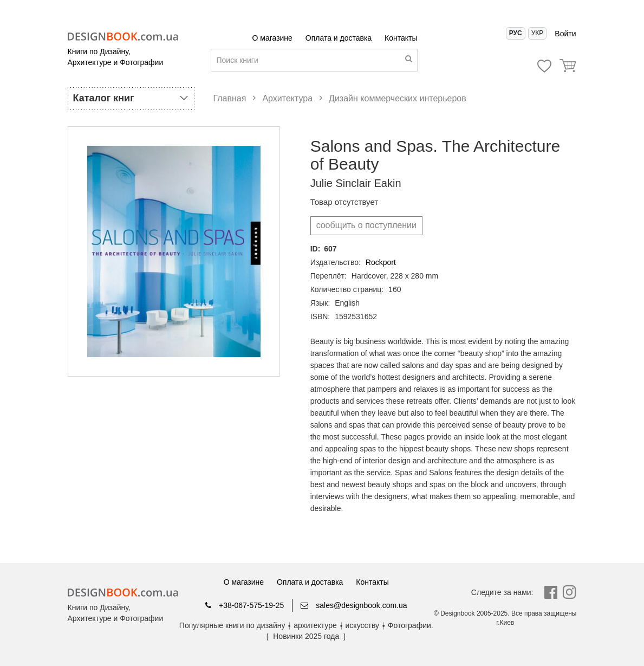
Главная (230, 98)
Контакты (401, 38)
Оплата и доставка (340, 38)
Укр (538, 33)
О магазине (274, 38)
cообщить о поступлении (366, 225)
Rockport (381, 262)
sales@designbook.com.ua (354, 605)
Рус (516, 33)
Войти (565, 34)
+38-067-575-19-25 (245, 605)
